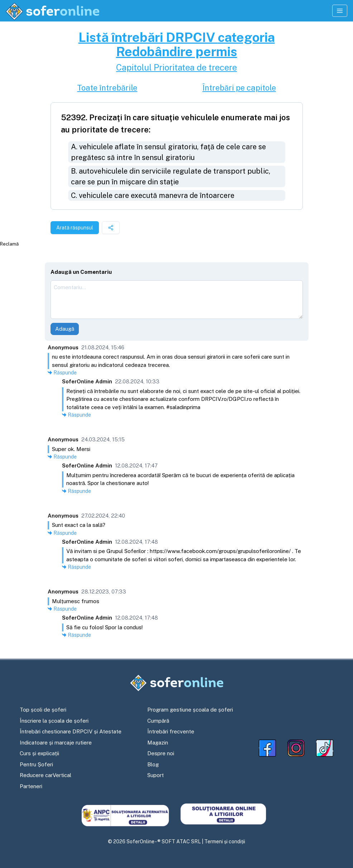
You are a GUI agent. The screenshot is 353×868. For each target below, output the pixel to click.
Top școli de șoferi (43, 710)
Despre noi (161, 753)
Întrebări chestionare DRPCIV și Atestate (71, 731)
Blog (153, 764)
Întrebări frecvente (171, 731)
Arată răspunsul (75, 228)
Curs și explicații (39, 753)
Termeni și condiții (225, 842)
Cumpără (158, 721)
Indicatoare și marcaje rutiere (56, 743)
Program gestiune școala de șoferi (190, 710)
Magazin (158, 743)
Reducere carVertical (46, 775)
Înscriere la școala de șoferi (54, 721)
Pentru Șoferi (36, 764)
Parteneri (31, 786)
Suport (156, 775)
